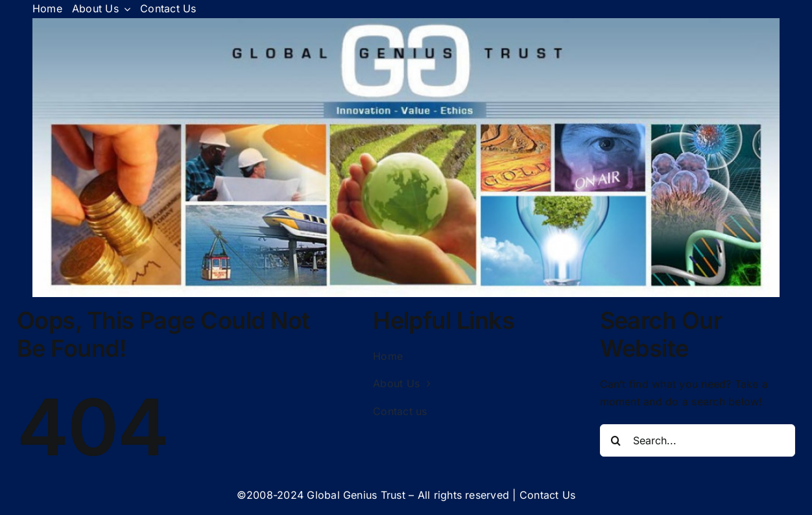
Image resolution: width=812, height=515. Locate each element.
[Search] (616, 440)
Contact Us (547, 495)
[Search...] (698, 440)
